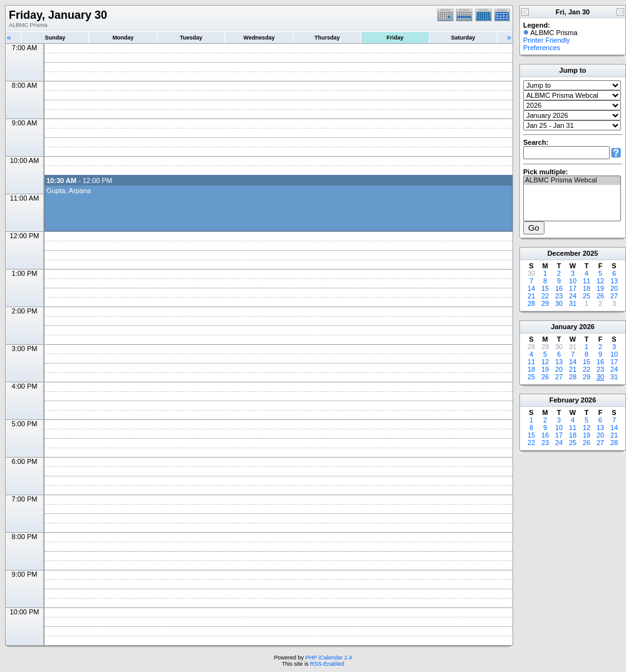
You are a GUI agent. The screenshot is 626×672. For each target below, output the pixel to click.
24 (573, 296)
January (564, 327)
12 (600, 281)
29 (545, 303)
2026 (586, 327)
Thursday (327, 38)
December (564, 253)
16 (559, 288)
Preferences (542, 48)
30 (559, 303)
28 (531, 303)
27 (614, 296)
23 (559, 296)
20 (614, 288)
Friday (395, 38)
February (564, 400)
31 (573, 303)
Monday (123, 38)
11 (586, 281)
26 (600, 296)
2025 (590, 253)
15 (545, 288)
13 (614, 281)
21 (531, 296)
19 (600, 288)
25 (586, 296)
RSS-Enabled (327, 664)
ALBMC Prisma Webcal (572, 181)
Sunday (55, 38)
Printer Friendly (547, 40)
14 (531, 288)
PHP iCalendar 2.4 (329, 658)
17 (573, 288)
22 (545, 296)
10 (573, 281)
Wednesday (259, 38)
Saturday (463, 38)
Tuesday (191, 38)
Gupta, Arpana (69, 191)
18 (586, 288)
